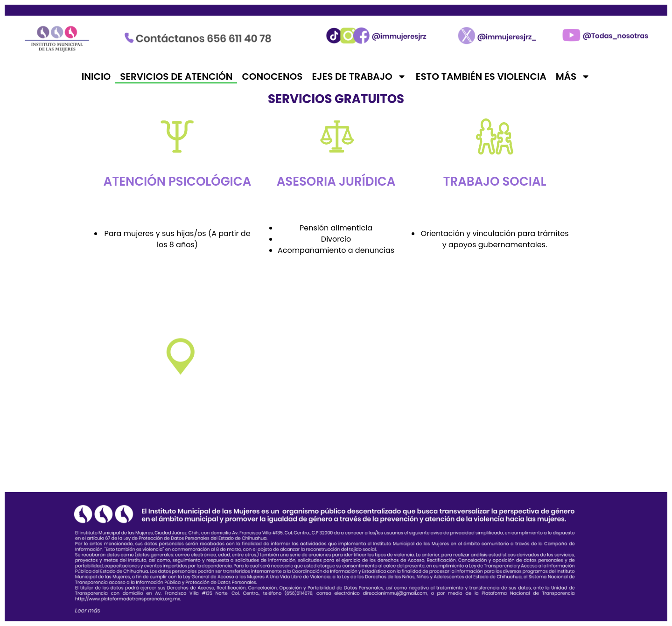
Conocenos (272, 77)
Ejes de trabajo (359, 77)
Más (573, 77)
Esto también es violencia (481, 77)
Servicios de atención (176, 77)
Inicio (96, 77)
